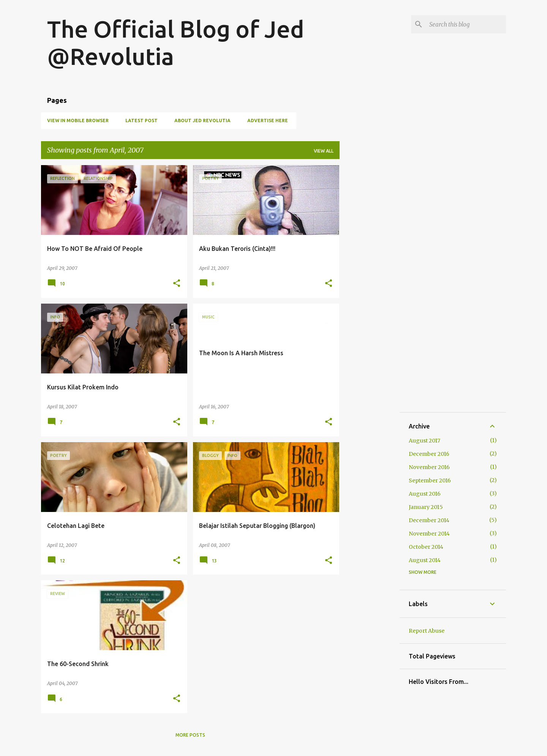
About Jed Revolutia (202, 120)
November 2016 (429, 467)
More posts (190, 735)
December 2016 (429, 454)
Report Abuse (427, 631)
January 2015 (426, 507)
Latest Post (141, 120)
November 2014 (429, 534)
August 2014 (425, 560)
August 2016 (425, 494)
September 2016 (430, 480)
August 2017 (424, 441)
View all (324, 151)
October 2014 (426, 547)
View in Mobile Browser (78, 120)
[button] (177, 284)
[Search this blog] (466, 24)
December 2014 (429, 520)
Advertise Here (268, 120)
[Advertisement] (370, 279)
